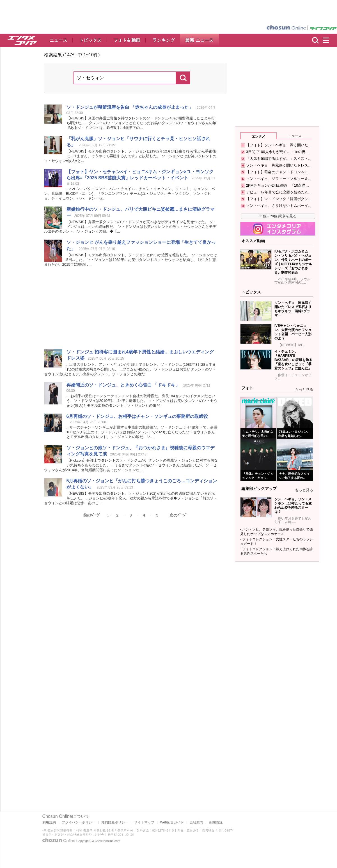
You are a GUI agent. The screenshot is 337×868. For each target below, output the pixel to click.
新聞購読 (216, 822)
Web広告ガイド (172, 822)
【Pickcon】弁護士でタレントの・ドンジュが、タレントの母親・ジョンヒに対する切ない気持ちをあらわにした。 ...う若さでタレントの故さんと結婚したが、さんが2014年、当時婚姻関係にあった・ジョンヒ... (131, 465)
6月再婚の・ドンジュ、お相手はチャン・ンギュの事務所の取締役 (137, 416)
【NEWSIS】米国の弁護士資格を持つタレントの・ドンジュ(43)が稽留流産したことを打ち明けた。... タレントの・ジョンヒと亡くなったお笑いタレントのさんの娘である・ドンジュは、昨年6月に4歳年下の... (141, 123)
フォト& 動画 (127, 40)
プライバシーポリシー (79, 822)
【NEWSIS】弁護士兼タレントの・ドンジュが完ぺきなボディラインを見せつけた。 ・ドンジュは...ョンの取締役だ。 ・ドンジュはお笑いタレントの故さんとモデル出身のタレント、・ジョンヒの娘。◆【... (130, 227)
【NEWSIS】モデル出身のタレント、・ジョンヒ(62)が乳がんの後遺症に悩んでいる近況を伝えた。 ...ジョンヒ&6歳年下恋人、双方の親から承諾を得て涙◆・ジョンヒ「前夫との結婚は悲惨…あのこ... (131, 498)
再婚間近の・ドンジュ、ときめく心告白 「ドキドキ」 (123, 385)
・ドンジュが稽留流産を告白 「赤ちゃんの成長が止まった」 (130, 107)
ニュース (58, 40)
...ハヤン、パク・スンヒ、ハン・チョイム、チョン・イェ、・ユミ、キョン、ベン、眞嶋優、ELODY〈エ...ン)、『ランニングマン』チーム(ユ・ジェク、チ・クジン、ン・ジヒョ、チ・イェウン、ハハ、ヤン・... (130, 194)
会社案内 (196, 822)
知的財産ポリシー (115, 822)
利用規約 (49, 822)
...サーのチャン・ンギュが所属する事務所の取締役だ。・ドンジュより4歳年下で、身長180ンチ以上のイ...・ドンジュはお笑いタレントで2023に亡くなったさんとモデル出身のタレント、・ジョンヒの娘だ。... (142, 432)
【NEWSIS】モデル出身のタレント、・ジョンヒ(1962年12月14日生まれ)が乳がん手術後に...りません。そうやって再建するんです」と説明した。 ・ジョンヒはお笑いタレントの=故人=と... (130, 156)
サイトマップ (144, 822)
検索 (315, 40)
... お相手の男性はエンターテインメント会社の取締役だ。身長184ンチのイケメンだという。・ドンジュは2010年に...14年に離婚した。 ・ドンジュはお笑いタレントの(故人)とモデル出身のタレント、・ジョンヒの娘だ (142, 401)
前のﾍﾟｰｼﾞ (92, 515)
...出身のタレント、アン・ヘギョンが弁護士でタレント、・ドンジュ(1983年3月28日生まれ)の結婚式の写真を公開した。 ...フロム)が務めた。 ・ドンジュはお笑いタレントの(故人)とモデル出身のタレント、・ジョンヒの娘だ (130, 369)
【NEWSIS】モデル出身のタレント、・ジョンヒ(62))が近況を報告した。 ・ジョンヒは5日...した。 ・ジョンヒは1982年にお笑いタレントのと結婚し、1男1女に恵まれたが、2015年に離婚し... (131, 260)
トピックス (90, 40)
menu (328, 40)
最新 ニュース (199, 40)
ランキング (164, 40)
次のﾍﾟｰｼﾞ (178, 515)
